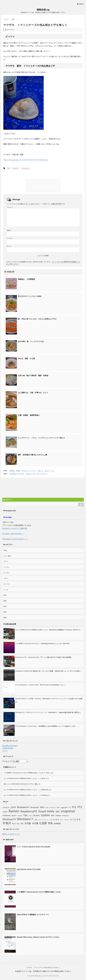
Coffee (47, 808)
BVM (42, 807)
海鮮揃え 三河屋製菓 (26, 279)
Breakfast (16, 168)
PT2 (74, 807)
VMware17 (66, 816)
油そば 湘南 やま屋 (26, 358)
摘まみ (14, 824)
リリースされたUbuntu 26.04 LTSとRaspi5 (34, 847)
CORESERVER (8, 748)
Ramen (14, 811)
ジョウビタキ (54, 819)
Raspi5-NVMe (46, 811)
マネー (6, 578)
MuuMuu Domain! (10, 746)
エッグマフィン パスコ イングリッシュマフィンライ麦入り (42, 438)
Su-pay (20, 816)
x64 (36, 820)
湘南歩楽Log (43, 10)
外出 (5, 595)
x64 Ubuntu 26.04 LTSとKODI (29, 869)
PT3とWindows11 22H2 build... (26, 726)
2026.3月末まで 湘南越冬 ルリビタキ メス (33, 914)
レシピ (6, 589)
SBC (58, 811)
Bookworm (23, 807)
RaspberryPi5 (29, 811)
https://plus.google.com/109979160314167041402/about (26, 160)
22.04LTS (6, 807)
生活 (5, 606)
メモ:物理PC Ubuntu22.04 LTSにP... (28, 643)
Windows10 (9, 819)
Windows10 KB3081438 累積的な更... (29, 671)
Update (45, 815)
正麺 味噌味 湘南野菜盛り (29, 415)
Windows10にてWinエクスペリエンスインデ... (32, 712)
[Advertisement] (20, 488)
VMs (53, 815)
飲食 (9, 168)
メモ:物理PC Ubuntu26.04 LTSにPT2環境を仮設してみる (39, 892)
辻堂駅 (43, 823)
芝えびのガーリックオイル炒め (30, 296)
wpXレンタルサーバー (11, 834)
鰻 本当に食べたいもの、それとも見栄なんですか (37, 319)
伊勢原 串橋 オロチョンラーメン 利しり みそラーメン (32, 471)
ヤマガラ (66, 820)
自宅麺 (35, 823)
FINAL (48, 773)
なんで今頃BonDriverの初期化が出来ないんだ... (32, 630)
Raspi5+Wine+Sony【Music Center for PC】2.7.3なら (38, 937)
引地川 (7, 823)
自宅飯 (28, 823)
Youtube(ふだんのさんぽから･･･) (15, 539)
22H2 (13, 807)
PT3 (80, 807)
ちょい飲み (7, 556)
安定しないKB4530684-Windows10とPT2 (18, 784)
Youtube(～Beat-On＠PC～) (13, 534)
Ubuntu (36, 815)
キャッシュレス (43, 820)
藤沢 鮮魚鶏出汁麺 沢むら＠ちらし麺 (32, 455)
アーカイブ (7, 761)
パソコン (7, 567)
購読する (8, 500)
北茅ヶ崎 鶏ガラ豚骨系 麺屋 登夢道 (33, 375)
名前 (9, 230)
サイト (9, 246)
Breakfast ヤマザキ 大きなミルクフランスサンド (29, 474)
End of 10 (53, 808)
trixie (30, 816)
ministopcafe (26, 168)
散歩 (18, 824)
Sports (14, 815)
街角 (5, 612)
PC (70, 808)
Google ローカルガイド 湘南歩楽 (15, 528)
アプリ (6, 561)
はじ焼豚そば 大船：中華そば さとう (33, 392)
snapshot (68, 811)
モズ (61, 820)
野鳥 (51, 823)
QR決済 (5, 812)
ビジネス (7, 573)
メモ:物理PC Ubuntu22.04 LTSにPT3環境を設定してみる (23, 773)
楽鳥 (22, 824)
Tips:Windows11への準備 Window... (29, 699)
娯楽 (5, 601)
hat (58, 807)
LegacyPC (64, 807)
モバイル (7, 584)
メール (10, 238)
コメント (10, 207)
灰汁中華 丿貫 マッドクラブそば (31, 341)
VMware (58, 816)
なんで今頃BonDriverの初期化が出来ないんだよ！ (21, 778)
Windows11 (25, 819)
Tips (25, 815)
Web (5, 550)
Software (7, 815)
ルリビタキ (75, 819)
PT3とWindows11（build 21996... (27, 685)
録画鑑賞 (57, 823)
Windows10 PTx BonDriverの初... (28, 657)
